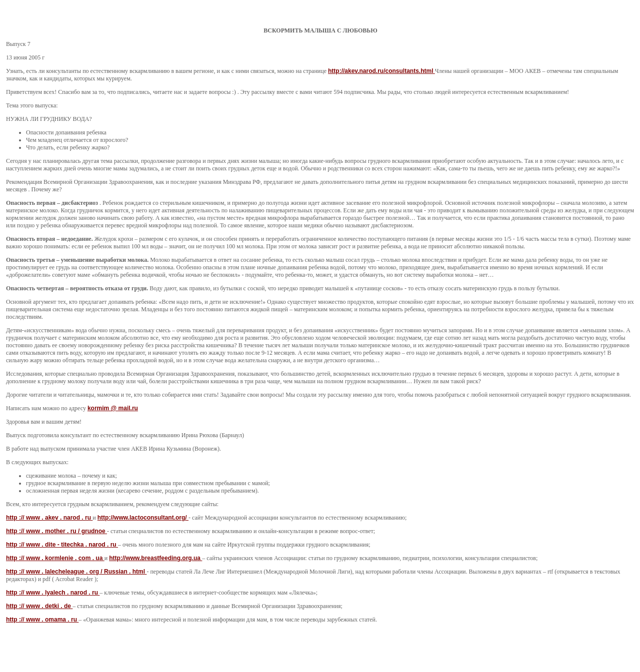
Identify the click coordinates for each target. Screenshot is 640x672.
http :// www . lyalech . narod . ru (53, 593)
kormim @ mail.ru (113, 408)
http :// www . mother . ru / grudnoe (56, 531)
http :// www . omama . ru (42, 620)
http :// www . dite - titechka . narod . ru (62, 545)
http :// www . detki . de (39, 606)
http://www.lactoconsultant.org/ (143, 518)
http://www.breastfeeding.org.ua (155, 558)
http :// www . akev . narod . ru (49, 518)
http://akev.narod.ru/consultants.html (381, 71)
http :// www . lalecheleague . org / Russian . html (76, 572)
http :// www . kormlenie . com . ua (55, 558)
